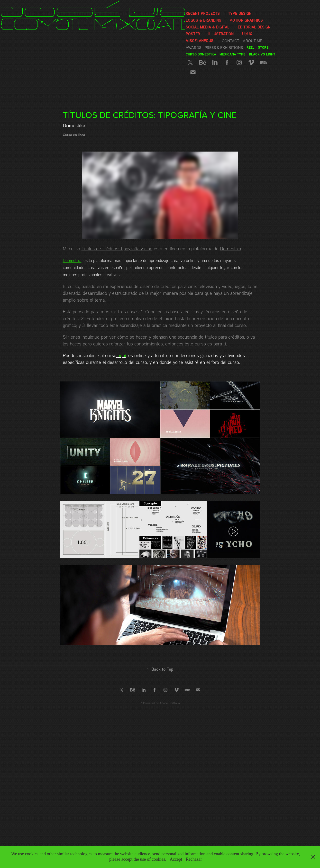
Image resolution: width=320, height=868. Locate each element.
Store (263, 47)
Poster (193, 34)
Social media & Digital (208, 27)
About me (252, 41)
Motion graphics (246, 20)
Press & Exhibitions (224, 47)
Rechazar (194, 859)
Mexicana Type (232, 54)
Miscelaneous (200, 41)
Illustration (221, 34)
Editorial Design (254, 27)
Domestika (230, 249)
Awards (193, 47)
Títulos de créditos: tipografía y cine (117, 249)
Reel (251, 47)
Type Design (240, 13)
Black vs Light (262, 54)
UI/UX (247, 34)
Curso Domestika (201, 54)
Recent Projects (203, 13)
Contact (230, 41)
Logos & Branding (203, 20)
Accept (176, 859)
